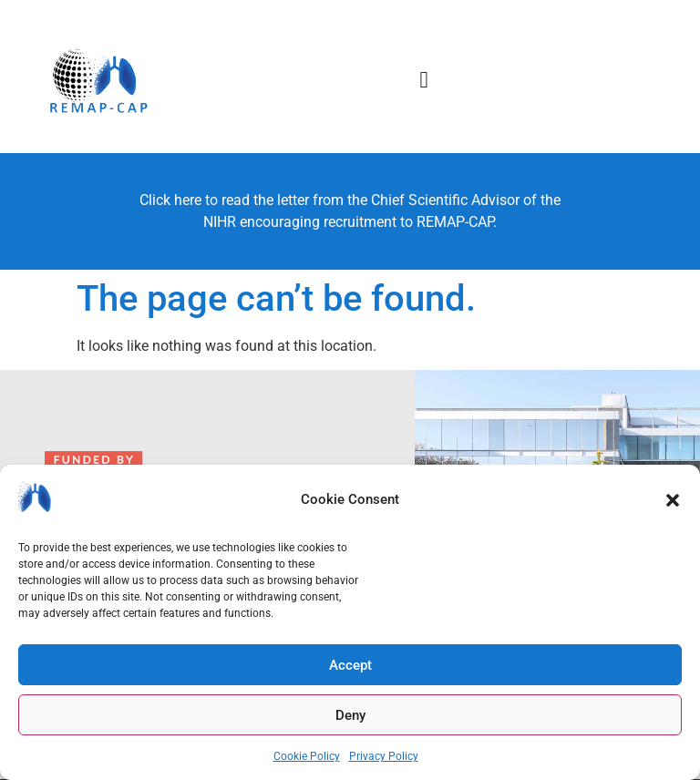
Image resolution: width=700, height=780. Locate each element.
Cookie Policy (307, 756)
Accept (350, 665)
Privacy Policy (384, 756)
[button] (673, 500)
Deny (350, 715)
